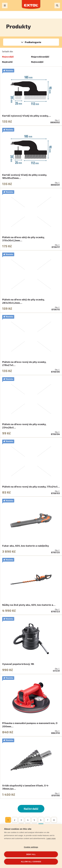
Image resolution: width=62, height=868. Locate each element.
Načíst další (31, 809)
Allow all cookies (31, 862)
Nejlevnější (37, 62)
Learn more (51, 838)
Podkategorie (33, 42)
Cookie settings (31, 847)
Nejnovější (8, 57)
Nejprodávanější (40, 57)
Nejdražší (7, 62)
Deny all (31, 854)
